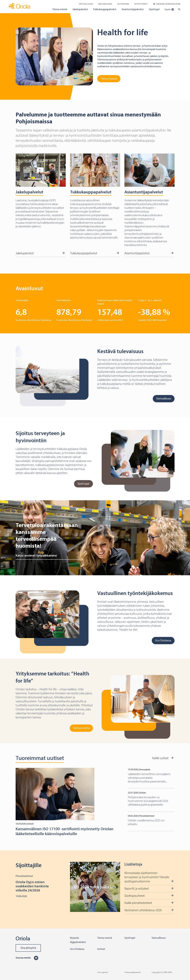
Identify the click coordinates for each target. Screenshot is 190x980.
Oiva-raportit (103, 972)
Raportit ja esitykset (137, 889)
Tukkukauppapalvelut (105, 9)
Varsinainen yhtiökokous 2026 (143, 910)
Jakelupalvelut (80, 9)
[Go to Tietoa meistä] (54, 56)
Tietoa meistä (60, 9)
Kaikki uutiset (160, 758)
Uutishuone (123, 4)
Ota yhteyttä (28, 948)
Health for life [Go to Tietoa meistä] (123, 32)
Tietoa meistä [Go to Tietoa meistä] (109, 79)
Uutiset (101, 949)
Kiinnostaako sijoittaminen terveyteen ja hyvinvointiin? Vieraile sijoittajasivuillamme (147, 877)
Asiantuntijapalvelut (133, 9)
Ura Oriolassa (105, 4)
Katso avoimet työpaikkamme (36, 556)
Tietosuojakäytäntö (133, 972)
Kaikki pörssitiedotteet (138, 903)
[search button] (179, 9)
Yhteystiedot (141, 4)
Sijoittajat (154, 9)
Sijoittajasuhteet (135, 896)
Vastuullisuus (86, 4)
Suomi (169, 9)
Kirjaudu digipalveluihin (167, 4)
